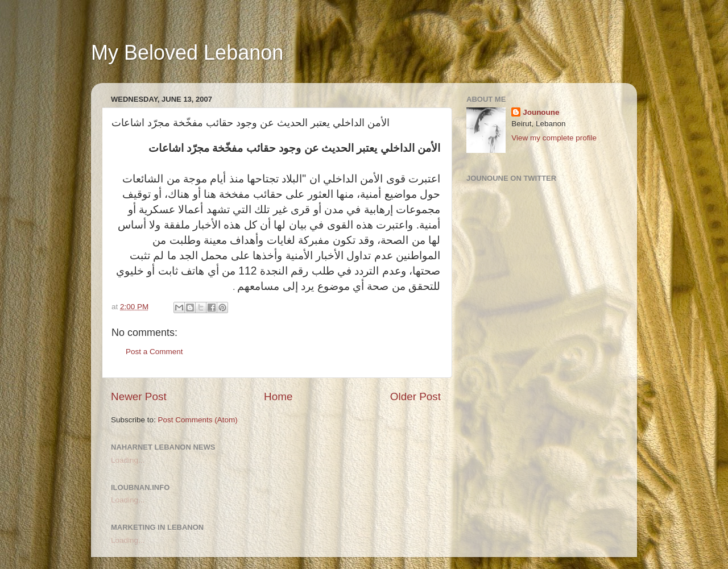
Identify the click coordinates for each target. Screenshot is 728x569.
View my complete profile (554, 138)
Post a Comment (154, 352)
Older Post (415, 396)
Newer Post (139, 396)
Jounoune (541, 112)
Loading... (128, 460)
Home (278, 396)
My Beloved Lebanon (187, 53)
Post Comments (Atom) (198, 420)
